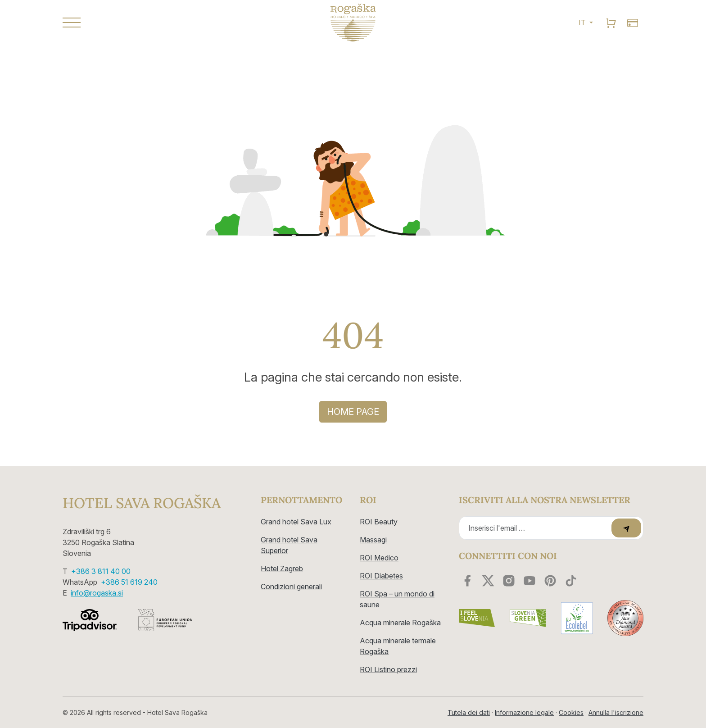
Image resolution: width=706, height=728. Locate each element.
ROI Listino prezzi (388, 669)
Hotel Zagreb (282, 569)
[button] (155, 23)
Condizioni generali (291, 587)
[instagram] (509, 581)
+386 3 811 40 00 (101, 571)
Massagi (373, 540)
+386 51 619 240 (129, 582)
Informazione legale (524, 712)
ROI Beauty (379, 522)
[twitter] (488, 581)
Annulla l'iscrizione (616, 712)
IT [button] (583, 23)
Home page (353, 412)
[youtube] (529, 581)
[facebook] (467, 581)
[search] (611, 23)
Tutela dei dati (469, 712)
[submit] (626, 528)
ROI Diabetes (381, 576)
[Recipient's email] (536, 528)
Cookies (571, 712)
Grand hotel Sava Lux (296, 522)
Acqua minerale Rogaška (400, 623)
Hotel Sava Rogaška (142, 503)
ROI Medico (379, 558)
